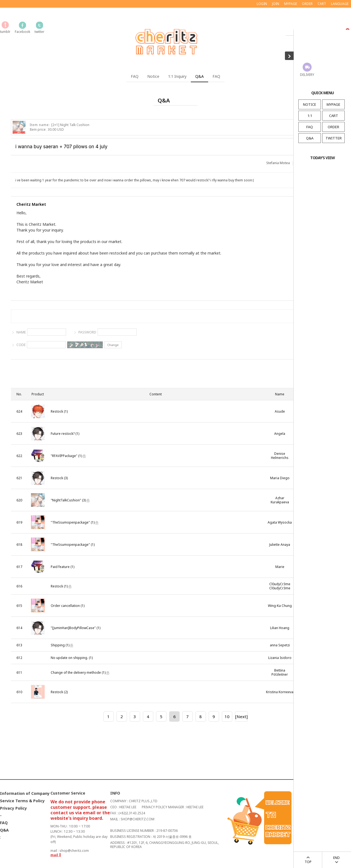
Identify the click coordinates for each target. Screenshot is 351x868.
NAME (21, 332)
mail (56, 855)
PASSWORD (87, 332)
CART (334, 116)
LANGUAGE (340, 4)
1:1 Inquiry (177, 76)
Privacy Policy (13, 808)
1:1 (310, 116)
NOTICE (310, 104)
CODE (21, 345)
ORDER (333, 127)
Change (113, 345)
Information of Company (25, 794)
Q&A (310, 138)
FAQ (310, 127)
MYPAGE (333, 104)
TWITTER (334, 138)
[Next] (241, 716)
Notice (153, 76)
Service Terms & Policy (22, 801)
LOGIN (262, 4)
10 (227, 716)
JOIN (276, 4)
